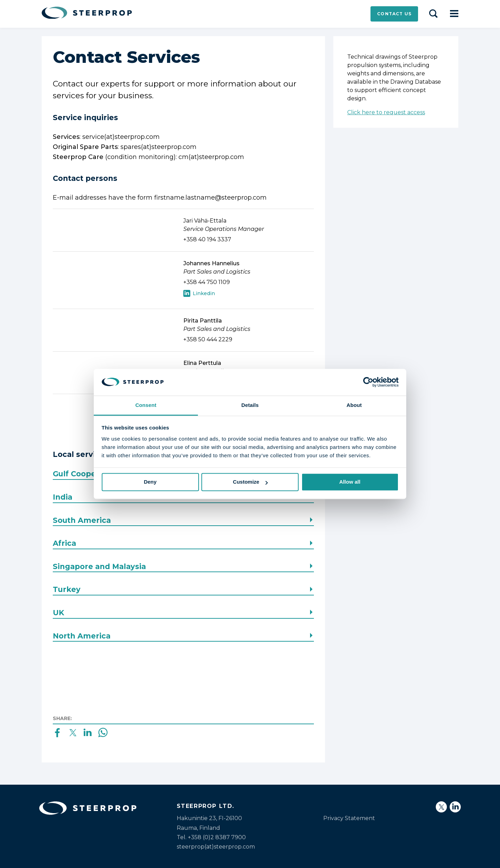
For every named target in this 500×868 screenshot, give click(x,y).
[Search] (433, 14)
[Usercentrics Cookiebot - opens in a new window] (368, 382)
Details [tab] (250, 405)
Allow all (350, 482)
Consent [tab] (146, 405)
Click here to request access (386, 112)
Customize (250, 482)
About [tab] (354, 405)
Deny (150, 482)
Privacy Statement (349, 818)
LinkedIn (199, 294)
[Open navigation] (454, 14)
